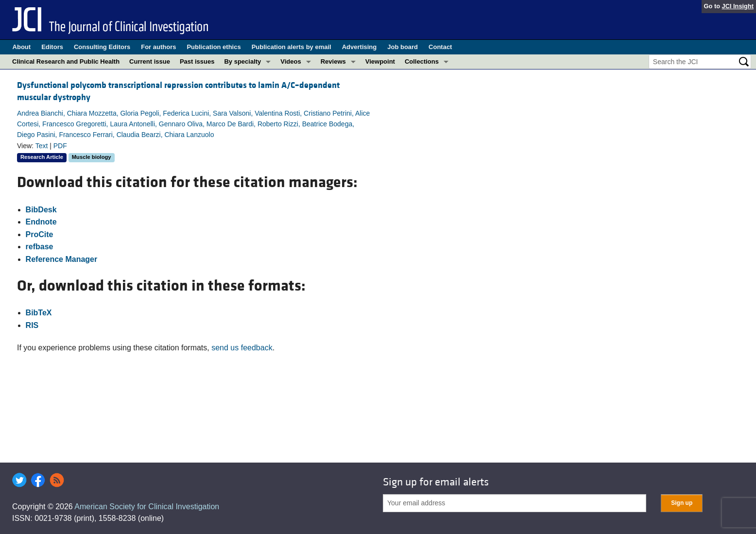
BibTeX (39, 313)
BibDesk (41, 210)
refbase (40, 247)
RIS (32, 325)
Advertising (360, 47)
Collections (422, 61)
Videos (291, 61)
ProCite (40, 234)
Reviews (333, 61)
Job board (403, 47)
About (22, 47)
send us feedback (242, 348)
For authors (158, 47)
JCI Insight (738, 6)
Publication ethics (214, 47)
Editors (52, 47)
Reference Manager (62, 259)
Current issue (150, 61)
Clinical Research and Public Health (66, 61)
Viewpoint (380, 61)
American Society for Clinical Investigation (147, 507)
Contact (440, 47)
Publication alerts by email (292, 47)
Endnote (41, 222)
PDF (60, 146)
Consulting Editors (102, 47)
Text (42, 146)
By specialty (242, 61)
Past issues (197, 61)
